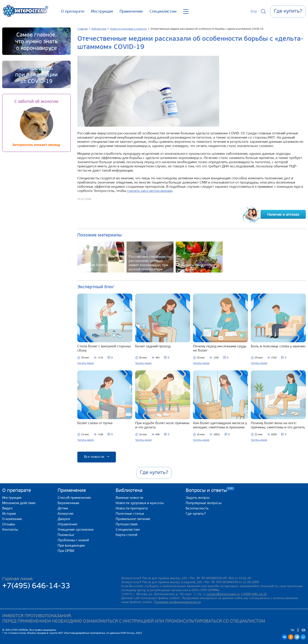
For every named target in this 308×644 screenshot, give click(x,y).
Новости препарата (132, 509)
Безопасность (197, 509)
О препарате (73, 12)
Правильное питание (133, 519)
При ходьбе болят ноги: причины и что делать (162, 425)
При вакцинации (71, 546)
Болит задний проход (153, 346)
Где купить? (196, 514)
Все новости (97, 457)
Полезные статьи (130, 514)
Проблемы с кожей (73, 540)
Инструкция (102, 12)
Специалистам (163, 12)
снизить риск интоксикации (150, 191)
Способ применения (74, 498)
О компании (12, 519)
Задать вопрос (198, 498)
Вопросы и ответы (206, 490)
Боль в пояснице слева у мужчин (278, 346)
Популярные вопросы (204, 503)
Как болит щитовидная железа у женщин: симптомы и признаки (220, 425)
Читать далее (86, 363)
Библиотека (129, 491)
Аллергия (65, 514)
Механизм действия (19, 503)
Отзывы (9, 524)
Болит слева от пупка (95, 423)
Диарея (64, 519)
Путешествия (127, 524)
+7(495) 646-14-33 (36, 586)
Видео (7, 509)
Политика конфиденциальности (177, 602)
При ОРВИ (66, 551)
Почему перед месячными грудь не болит (220, 349)
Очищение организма (76, 530)
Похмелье (66, 535)
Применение (131, 12)
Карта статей (126, 535)
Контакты (10, 530)
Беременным (68, 503)
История (9, 514)
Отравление (68, 524)
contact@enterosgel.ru (223, 594)
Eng (254, 12)
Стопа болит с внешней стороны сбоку (104, 349)
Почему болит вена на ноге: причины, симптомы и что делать (278, 425)
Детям (63, 509)
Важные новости (129, 498)
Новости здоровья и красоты (140, 503)
